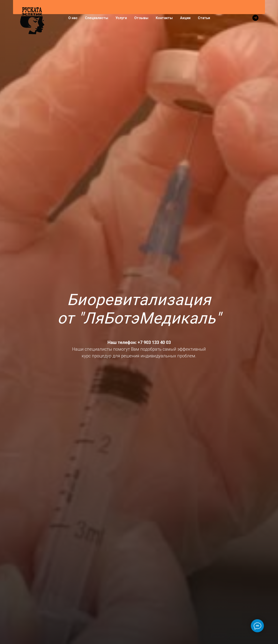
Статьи (204, 18)
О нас (73, 18)
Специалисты (97, 18)
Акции (185, 18)
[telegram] (255, 18)
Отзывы (141, 18)
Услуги (121, 18)
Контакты (164, 18)
